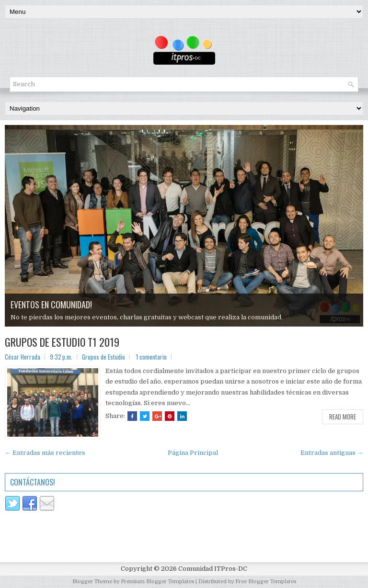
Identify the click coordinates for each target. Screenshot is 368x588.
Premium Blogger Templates (157, 582)
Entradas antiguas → (332, 453)
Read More (343, 417)
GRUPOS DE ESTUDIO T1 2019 (62, 342)
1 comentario (151, 357)
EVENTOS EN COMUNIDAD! (51, 305)
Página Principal (193, 453)
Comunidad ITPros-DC (213, 569)
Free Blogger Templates (266, 582)
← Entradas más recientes (45, 453)
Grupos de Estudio (103, 357)
